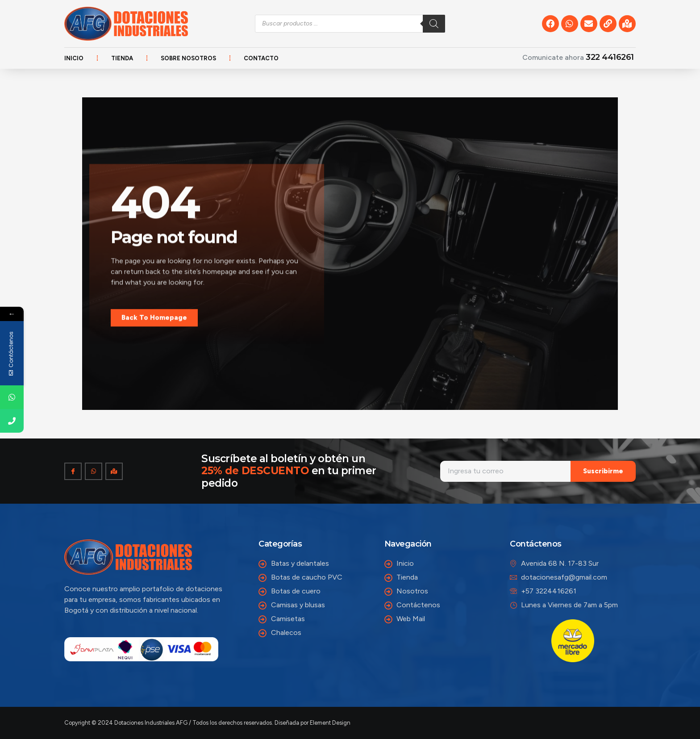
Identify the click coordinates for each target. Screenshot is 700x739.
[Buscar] (434, 24)
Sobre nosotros (188, 58)
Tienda (122, 58)
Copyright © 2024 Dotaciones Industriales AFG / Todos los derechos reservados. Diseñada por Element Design (207, 723)
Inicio (74, 58)
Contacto (261, 58)
